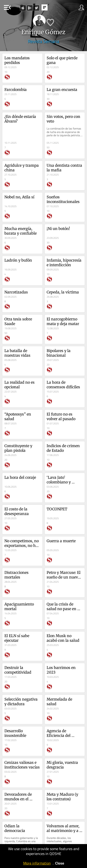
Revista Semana (43, 41)
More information (37, 863)
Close (60, 863)
